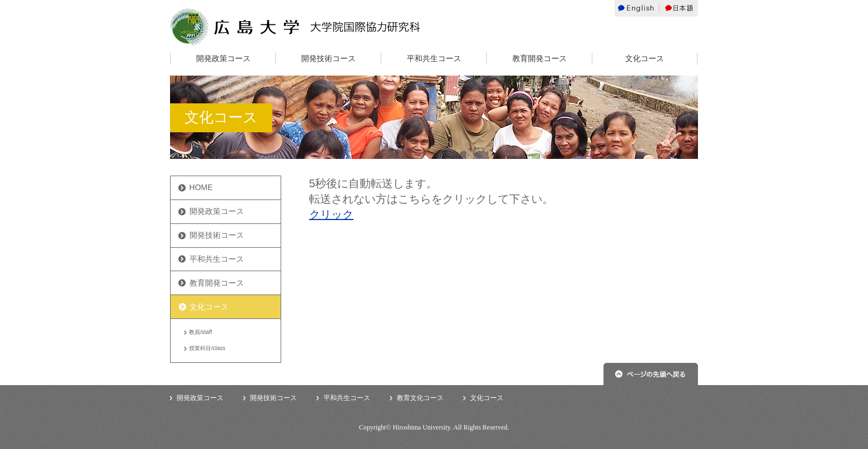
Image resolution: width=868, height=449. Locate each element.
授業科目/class (207, 348)
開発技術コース (328, 58)
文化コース (645, 58)
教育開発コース (540, 58)
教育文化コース (420, 398)
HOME (201, 187)
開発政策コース (223, 58)
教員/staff (201, 332)
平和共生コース (434, 58)
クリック (331, 214)
